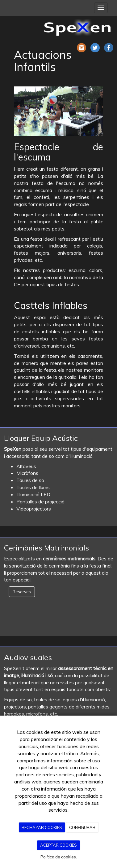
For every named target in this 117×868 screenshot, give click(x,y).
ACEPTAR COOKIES (59, 845)
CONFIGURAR (82, 827)
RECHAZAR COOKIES (42, 827)
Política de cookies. (59, 857)
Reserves (22, 592)
